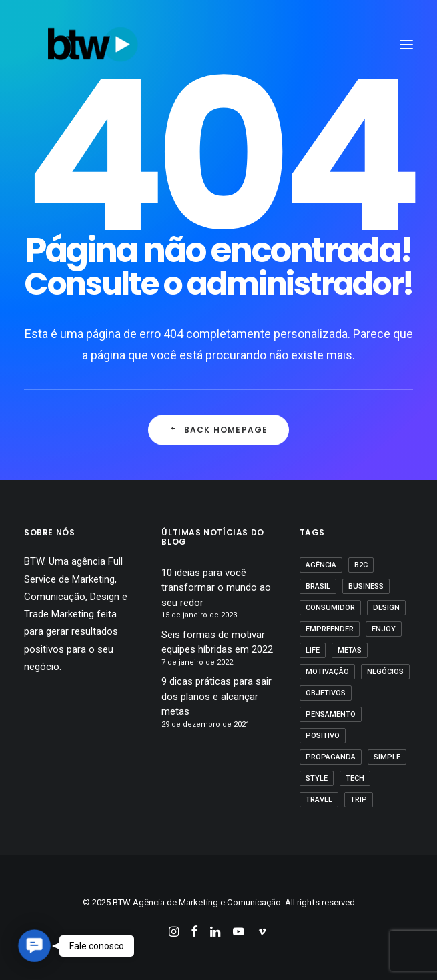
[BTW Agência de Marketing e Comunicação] (93, 45)
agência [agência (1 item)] (321, 565)
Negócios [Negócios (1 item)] (385, 672)
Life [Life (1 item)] (313, 650)
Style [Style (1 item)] (317, 778)
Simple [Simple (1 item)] (387, 757)
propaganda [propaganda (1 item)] (331, 757)
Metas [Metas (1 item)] (350, 650)
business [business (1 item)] (366, 586)
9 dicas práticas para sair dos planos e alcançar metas (216, 696)
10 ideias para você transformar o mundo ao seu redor (216, 588)
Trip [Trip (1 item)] (359, 800)
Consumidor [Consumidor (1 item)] (330, 608)
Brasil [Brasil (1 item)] (318, 586)
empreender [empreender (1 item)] (330, 629)
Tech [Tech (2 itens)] (355, 778)
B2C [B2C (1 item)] (361, 565)
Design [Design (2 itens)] (386, 608)
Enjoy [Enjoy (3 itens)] (384, 629)
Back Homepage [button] (219, 430)
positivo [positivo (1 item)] (323, 736)
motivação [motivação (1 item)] (327, 672)
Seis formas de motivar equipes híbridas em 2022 (217, 642)
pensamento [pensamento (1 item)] (331, 714)
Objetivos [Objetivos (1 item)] (326, 693)
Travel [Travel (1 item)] (319, 800)
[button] (34, 946)
